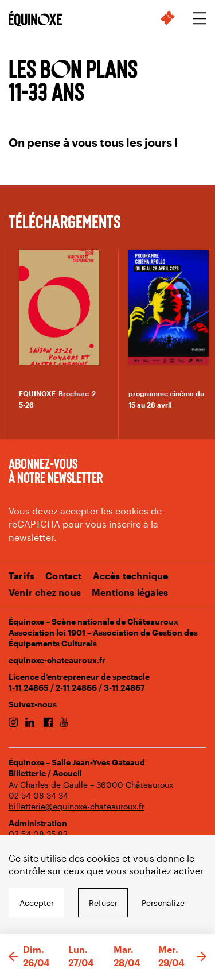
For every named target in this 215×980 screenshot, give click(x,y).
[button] (13, 957)
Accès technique (131, 576)
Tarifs (21, 576)
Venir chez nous (45, 592)
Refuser (103, 903)
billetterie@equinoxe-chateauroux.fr (77, 806)
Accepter (37, 903)
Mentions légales (130, 592)
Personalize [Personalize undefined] (163, 903)
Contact (63, 576)
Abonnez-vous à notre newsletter (56, 470)
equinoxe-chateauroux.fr (57, 660)
